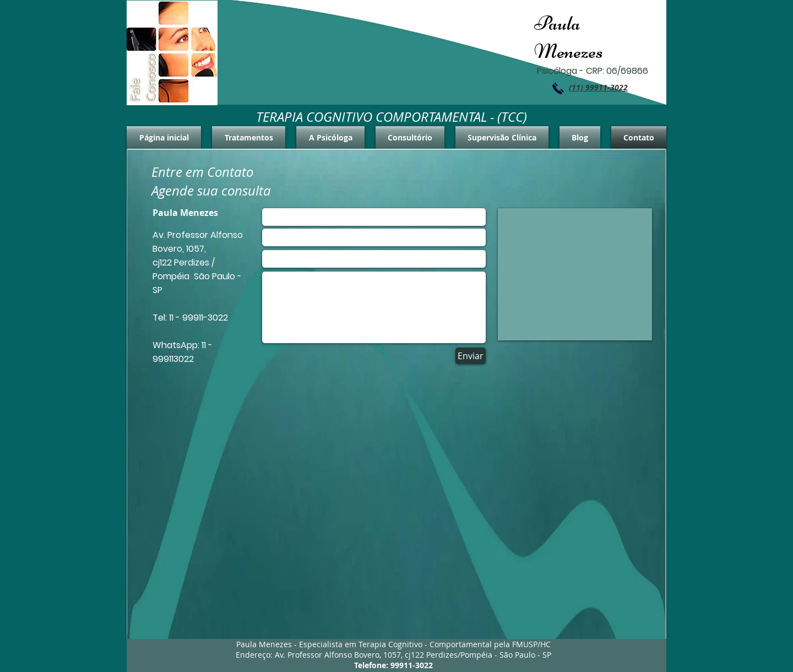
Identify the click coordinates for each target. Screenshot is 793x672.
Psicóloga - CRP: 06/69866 (593, 71)
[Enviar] (471, 356)
